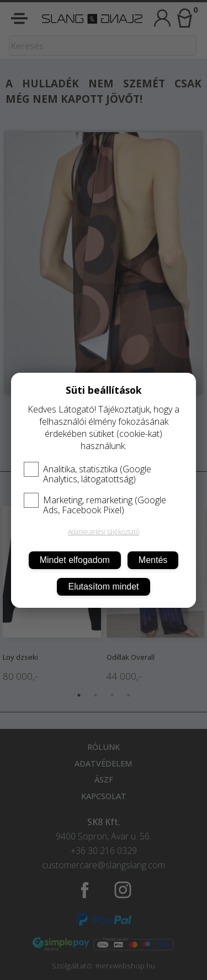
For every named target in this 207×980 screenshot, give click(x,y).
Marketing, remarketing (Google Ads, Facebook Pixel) (95, 505)
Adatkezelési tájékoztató (104, 532)
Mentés (153, 560)
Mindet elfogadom (75, 560)
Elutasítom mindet (103, 587)
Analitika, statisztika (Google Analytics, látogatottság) (87, 474)
